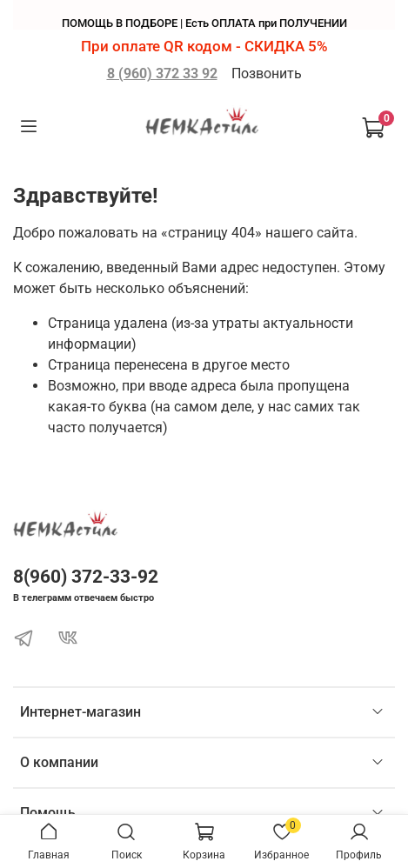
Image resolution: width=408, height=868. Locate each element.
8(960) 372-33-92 (86, 577)
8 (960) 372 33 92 (162, 73)
